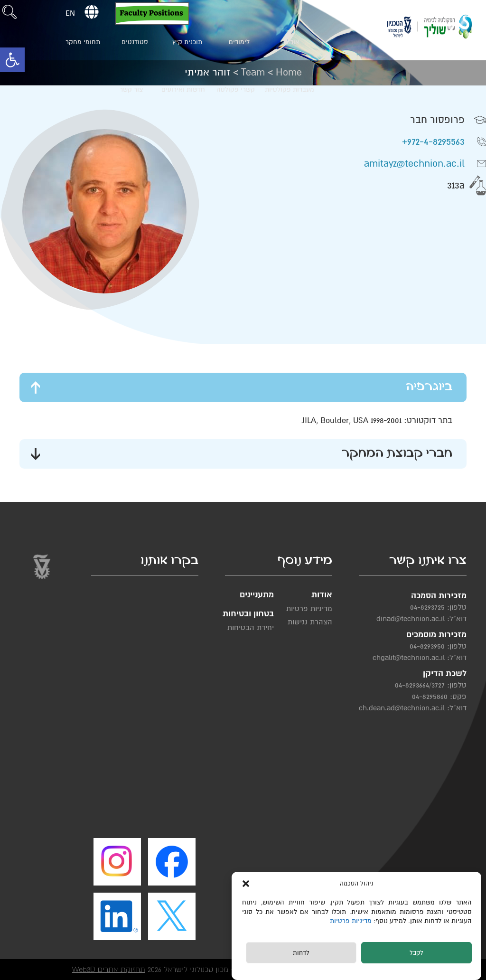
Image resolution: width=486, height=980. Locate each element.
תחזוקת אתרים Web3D (109, 969)
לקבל (416, 953)
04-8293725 (427, 607)
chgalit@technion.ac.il (409, 658)
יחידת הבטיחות (251, 628)
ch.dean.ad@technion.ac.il (402, 708)
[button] (12, 60)
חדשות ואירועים (183, 90)
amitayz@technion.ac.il (414, 164)
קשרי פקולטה (236, 90)
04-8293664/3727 (420, 685)
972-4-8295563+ (433, 142)
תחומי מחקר (83, 42)
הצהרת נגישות (310, 622)
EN (70, 13)
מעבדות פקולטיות (290, 90)
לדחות (301, 953)
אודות (292, 42)
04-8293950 (427, 646)
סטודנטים (135, 42)
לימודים (239, 42)
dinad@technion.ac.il (411, 619)
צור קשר (131, 90)
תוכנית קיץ (187, 42)
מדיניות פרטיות (352, 921)
